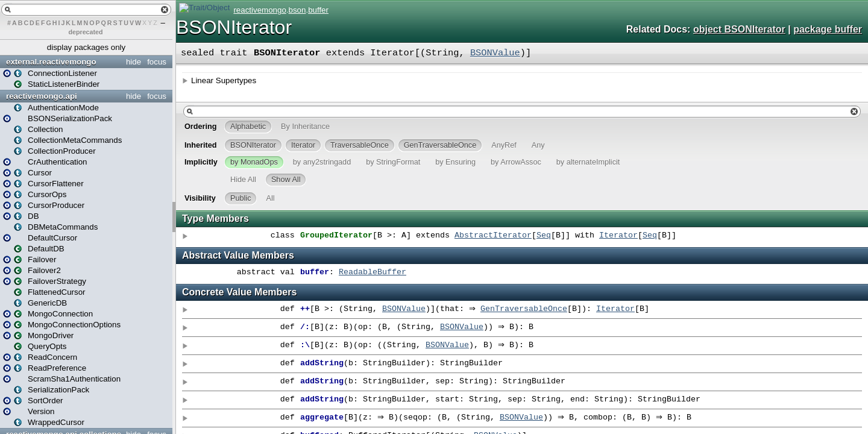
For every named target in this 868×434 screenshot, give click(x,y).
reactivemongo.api (42, 96)
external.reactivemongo (51, 62)
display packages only (86, 47)
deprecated (86, 32)
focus (157, 62)
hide (134, 62)
